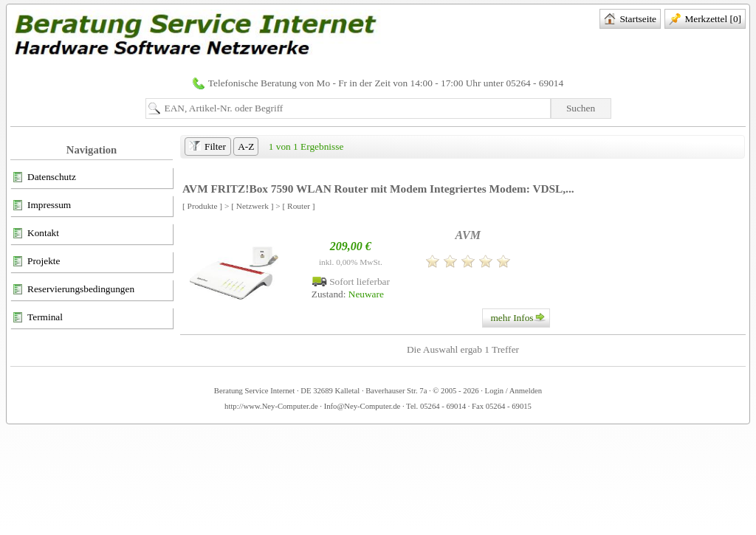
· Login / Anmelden (511, 391)
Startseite (630, 20)
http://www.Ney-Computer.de (271, 406)
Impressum (41, 206)
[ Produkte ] (202, 206)
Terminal (37, 318)
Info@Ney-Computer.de (362, 406)
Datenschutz (44, 178)
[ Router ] (299, 206)
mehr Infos (519, 318)
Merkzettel (705, 20)
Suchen (581, 108)
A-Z (246, 146)
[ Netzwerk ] (252, 206)
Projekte (36, 262)
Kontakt (35, 234)
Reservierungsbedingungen (73, 290)
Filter (207, 148)
